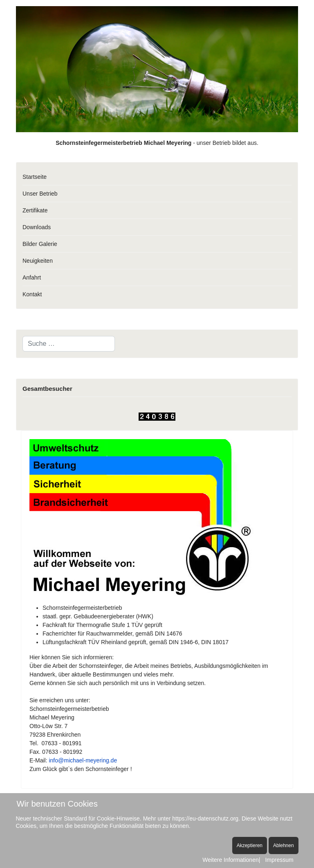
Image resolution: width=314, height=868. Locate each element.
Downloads (37, 227)
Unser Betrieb (40, 194)
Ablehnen (284, 845)
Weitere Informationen (230, 860)
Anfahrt (32, 277)
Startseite (35, 177)
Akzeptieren (250, 845)
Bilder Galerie (40, 244)
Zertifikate (35, 210)
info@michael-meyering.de (83, 760)
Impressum (279, 860)
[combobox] (69, 344)
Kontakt (32, 294)
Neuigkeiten (38, 261)
